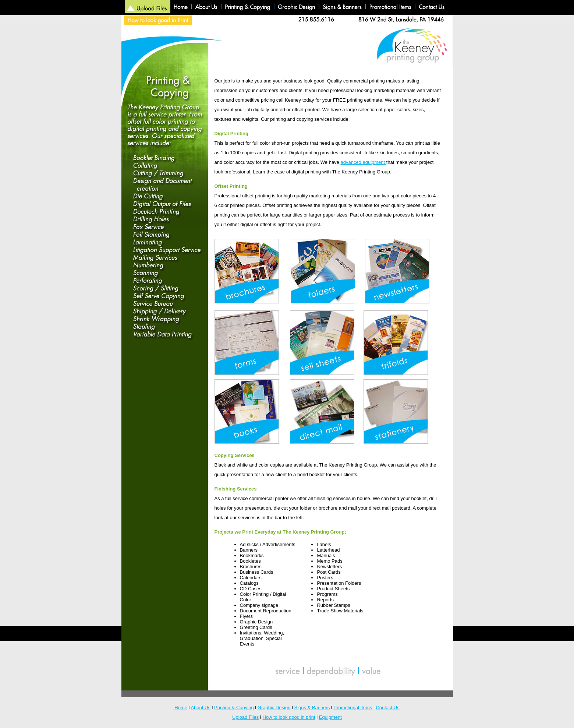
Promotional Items (353, 708)
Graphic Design (274, 708)
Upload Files (245, 717)
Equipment (330, 717)
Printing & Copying (234, 708)
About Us (200, 708)
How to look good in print (289, 717)
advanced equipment (363, 162)
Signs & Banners (312, 708)
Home (181, 708)
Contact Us (387, 708)
